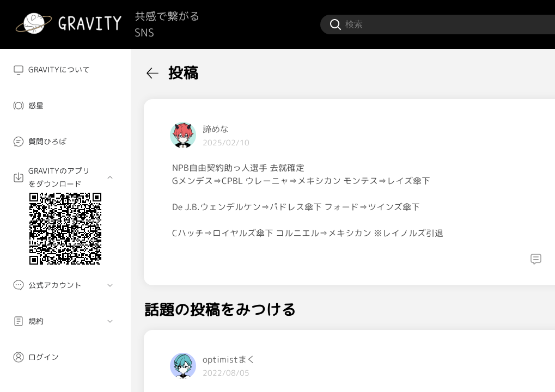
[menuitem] (65, 70)
